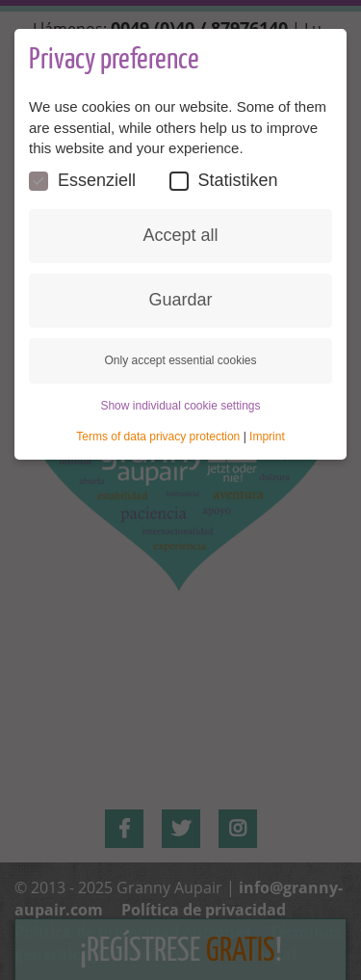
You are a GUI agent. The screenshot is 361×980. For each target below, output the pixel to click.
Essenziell (82, 181)
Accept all (180, 235)
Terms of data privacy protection (158, 437)
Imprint (267, 437)
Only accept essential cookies (180, 360)
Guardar (180, 300)
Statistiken (224, 181)
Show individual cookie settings (180, 406)
